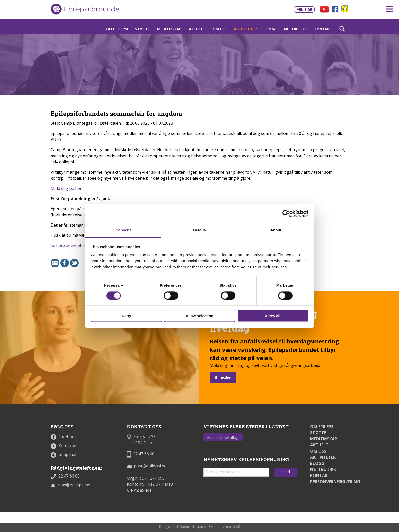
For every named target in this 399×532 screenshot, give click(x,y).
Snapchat (64, 454)
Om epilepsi (117, 29)
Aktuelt (197, 29)
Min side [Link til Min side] (304, 10)
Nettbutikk (295, 29)
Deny (126, 316)
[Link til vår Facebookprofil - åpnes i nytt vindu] (336, 9)
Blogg (270, 29)
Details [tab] (199, 230)
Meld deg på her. (67, 188)
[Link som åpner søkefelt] (342, 29)
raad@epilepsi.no (70, 485)
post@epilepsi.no (147, 466)
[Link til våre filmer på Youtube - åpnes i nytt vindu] (324, 9)
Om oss (220, 29)
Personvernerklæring (335, 482)
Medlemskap (169, 29)
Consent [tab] (123, 230)
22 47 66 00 (65, 476)
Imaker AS (233, 527)
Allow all (273, 316)
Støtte (142, 29)
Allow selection (199, 316)
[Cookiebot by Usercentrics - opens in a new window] (286, 214)
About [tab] (276, 230)
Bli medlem (223, 377)
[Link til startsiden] (86, 9)
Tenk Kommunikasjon (187, 527)
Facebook (64, 437)
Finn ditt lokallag (223, 437)
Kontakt (323, 29)
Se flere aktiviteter (68, 245)
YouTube (63, 446)
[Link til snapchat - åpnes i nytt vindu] (345, 8)
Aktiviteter (245, 29)
